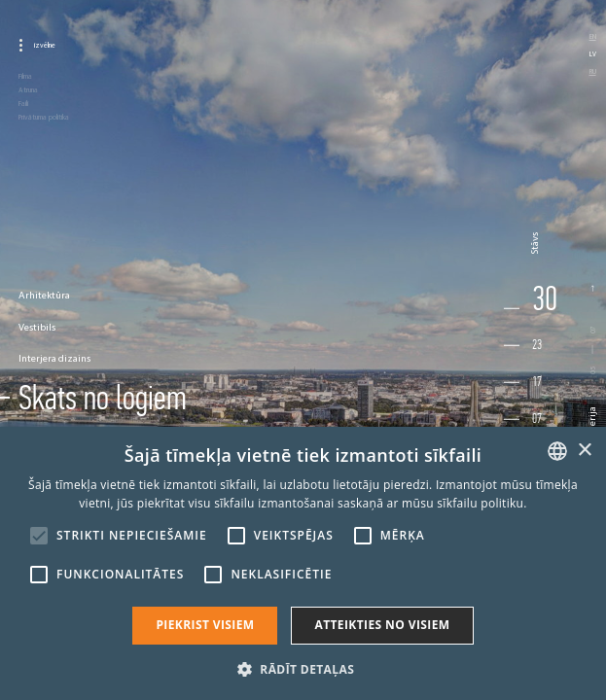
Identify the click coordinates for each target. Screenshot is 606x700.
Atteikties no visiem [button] (382, 625)
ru (593, 71)
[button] (303, 668)
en (593, 36)
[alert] (303, 563)
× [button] (584, 451)
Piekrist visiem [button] (205, 625)
